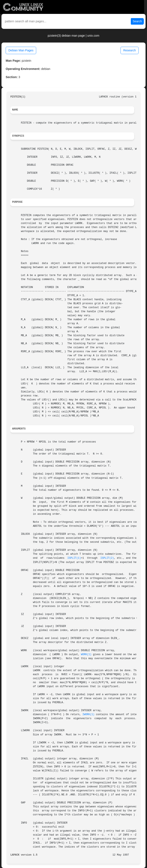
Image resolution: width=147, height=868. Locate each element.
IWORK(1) (88, 715)
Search (137, 21)
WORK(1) (86, 655)
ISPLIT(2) (107, 558)
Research (130, 50)
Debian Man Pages (21, 50)
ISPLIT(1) (74, 558)
